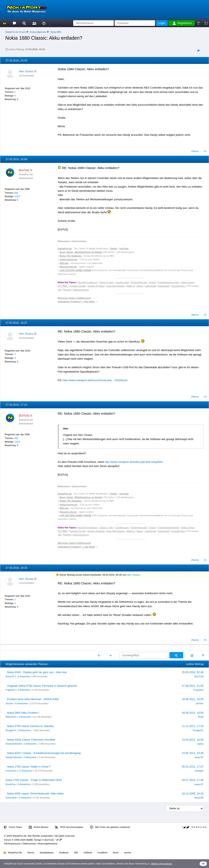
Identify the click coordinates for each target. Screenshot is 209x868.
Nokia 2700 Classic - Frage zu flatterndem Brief (34, 780)
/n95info (88, 853)
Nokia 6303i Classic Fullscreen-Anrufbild (31, 740)
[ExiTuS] (199, 676)
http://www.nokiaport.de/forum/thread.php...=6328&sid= (96, 380)
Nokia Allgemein (38, 32)
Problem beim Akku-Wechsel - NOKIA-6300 (33, 699)
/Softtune (64, 853)
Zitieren (195, 151)
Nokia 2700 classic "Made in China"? (29, 767)
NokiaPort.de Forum (16, 32)
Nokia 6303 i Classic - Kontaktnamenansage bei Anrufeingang (44, 753)
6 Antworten (22, 703)
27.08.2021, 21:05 (193, 686)
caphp (200, 744)
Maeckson (11, 717)
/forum (31, 853)
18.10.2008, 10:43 (193, 794)
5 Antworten (24, 676)
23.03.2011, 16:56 (193, 740)
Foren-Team (13, 827)
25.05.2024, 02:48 (193, 672)
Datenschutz (29, 844)
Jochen (10, 703)
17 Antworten (25, 771)
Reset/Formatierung (88, 282)
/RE (76, 853)
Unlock (152, 282)
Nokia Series (188, 282)
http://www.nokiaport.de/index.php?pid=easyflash (134, 462)
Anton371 (11, 676)
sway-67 (199, 757)
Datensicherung (81, 290)
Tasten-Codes (106, 282)
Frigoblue (11, 690)
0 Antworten (24, 690)
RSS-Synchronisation (69, 827)
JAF (60, 290)
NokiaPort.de (13, 853)
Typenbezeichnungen (168, 282)
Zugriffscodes (122, 282)
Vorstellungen (178, 286)
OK (203, 864)
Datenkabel (164, 286)
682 (16, 193)
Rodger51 (11, 730)
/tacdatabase (46, 853)
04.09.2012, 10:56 (193, 713)
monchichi (11, 771)
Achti (201, 717)
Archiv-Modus (39, 827)
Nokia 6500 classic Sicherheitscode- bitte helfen (36, 794)
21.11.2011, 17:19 (193, 726)
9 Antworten (25, 717)
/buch (116, 853)
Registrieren (182, 23)
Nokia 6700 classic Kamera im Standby (30, 726)
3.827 (17, 196)
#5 (205, 640)
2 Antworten (25, 798)
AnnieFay (11, 784)
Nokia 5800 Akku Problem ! (23, 713)
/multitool (103, 853)
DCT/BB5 (63, 286)
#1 (205, 151)
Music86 (199, 798)
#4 (205, 560)
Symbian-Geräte (78, 286)
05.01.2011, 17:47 (193, 767)
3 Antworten (30, 744)
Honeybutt (11, 798)
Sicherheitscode (139, 282)
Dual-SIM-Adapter (116, 286)
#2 (205, 315)
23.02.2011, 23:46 (193, 753)
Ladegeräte (150, 286)
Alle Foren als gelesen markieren (110, 827)
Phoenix (67, 290)
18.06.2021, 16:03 (193, 699)
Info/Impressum (12, 844)
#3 (205, 397)
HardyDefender (14, 744)
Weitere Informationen (162, 864)
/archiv (128, 853)
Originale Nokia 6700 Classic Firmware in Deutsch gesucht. (42, 686)
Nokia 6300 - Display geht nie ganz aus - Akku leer (37, 672)
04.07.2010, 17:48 (193, 780)
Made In (131, 286)
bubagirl (199, 771)
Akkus (140, 286)
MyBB (30, 840)
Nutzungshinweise (48, 844)
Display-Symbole (96, 286)
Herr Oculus (26, 71)
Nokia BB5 (56, 32)
